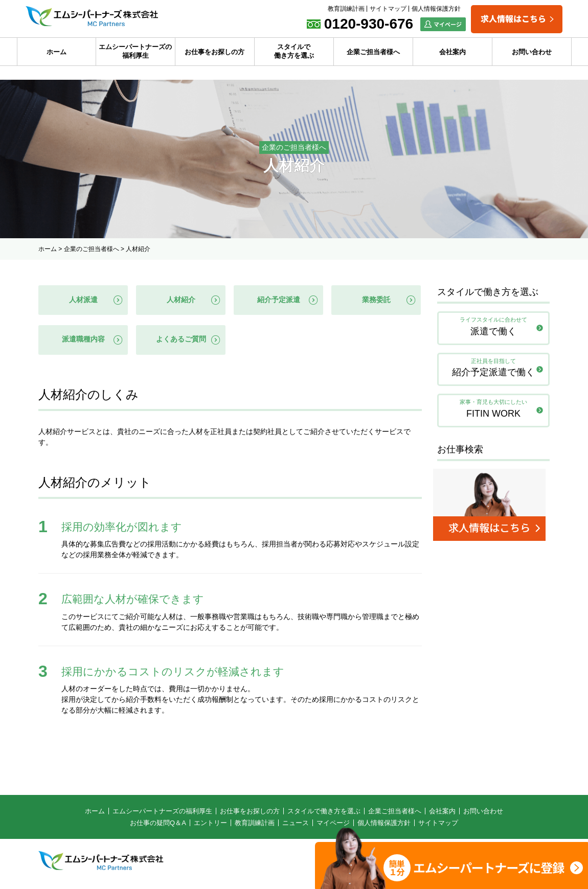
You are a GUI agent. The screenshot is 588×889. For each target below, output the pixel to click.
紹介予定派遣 (279, 301)
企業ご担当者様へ (373, 52)
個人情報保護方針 (436, 9)
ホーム (56, 52)
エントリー (210, 826)
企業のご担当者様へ (92, 249)
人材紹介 (181, 301)
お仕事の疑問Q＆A (158, 826)
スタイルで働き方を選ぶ (294, 51)
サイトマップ (388, 9)
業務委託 (376, 301)
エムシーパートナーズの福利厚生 (135, 51)
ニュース (296, 826)
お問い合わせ (532, 52)
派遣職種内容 (83, 342)
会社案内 (453, 52)
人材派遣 (83, 301)
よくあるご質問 (181, 342)
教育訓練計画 (346, 9)
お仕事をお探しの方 (214, 52)
